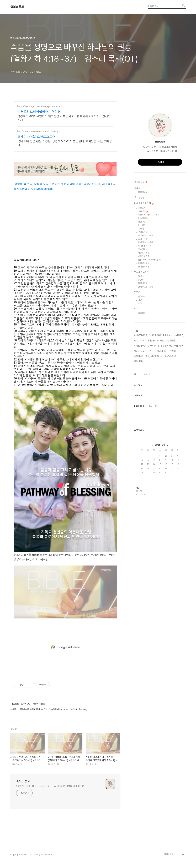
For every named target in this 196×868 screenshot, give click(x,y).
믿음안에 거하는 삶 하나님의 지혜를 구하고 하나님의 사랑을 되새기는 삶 (50, 786)
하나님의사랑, (140, 346)
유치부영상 (139, 197)
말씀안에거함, (167, 346)
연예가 (137, 292)
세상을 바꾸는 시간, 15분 (149, 215)
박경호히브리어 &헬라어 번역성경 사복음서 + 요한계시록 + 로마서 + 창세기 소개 (64, 118)
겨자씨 (141, 229)
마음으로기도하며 (144, 203)
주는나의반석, (140, 361)
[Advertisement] (65, 647)
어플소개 (142, 208)
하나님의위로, (170, 356)
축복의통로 (17, 7)
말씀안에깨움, (155, 335)
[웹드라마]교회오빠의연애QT (151, 260)
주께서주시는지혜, (142, 356)
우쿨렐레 (142, 313)
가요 (140, 300)
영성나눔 (142, 222)
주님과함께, (179, 346)
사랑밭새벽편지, (141, 335)
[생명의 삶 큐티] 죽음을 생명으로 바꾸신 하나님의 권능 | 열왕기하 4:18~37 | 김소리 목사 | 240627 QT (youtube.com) (65, 186)
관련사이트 (169, 854)
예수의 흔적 (143, 218)
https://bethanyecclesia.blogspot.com (37, 106)
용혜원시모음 (144, 267)
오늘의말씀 (143, 249)
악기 (136, 309)
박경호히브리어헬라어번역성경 (39, 112)
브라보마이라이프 (146, 235)
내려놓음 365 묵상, (155, 341)
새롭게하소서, (157, 356)
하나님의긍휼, (161, 351)
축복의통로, (168, 335)
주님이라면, (179, 335)
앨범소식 (142, 276)
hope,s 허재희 (145, 246)
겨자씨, (142, 341)
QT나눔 (143, 211)
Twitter (153, 406)
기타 (140, 303)
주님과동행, (170, 341)
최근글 (137, 374)
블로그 (137, 188)
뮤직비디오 (143, 283)
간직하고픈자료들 (146, 287)
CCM (141, 280)
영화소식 (142, 297)
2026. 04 (160, 445)
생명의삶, (173, 351)
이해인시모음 (144, 263)
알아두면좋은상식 (146, 239)
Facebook (140, 406)
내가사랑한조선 (145, 256)
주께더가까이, (153, 346)
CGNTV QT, (140, 351)
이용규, (151, 351)
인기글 (147, 374)
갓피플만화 (143, 232)
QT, (136, 341)
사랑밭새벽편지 (145, 253)
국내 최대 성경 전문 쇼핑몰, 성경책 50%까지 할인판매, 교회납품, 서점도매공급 (65, 143)
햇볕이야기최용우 (146, 242)
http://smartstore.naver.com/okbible (36, 131)
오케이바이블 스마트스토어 (36, 137)
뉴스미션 (142, 225)
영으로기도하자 (141, 272)
